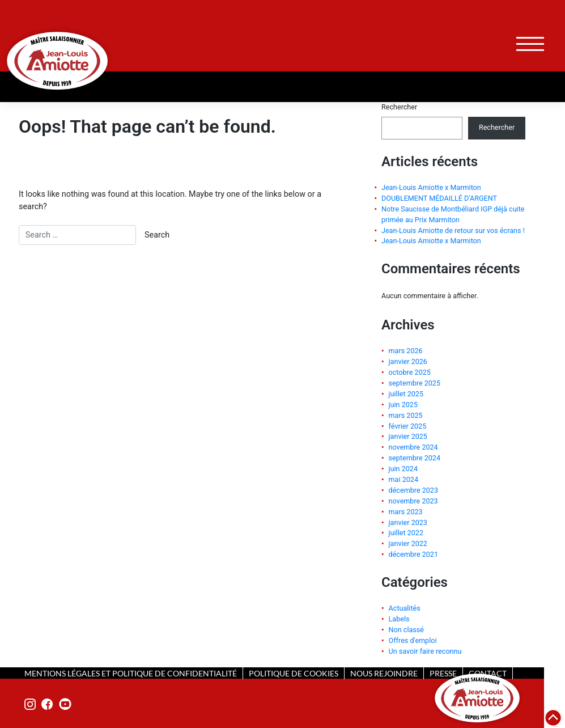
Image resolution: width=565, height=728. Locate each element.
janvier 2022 (408, 543)
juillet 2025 (406, 394)
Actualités (405, 608)
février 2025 (408, 426)
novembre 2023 (413, 501)
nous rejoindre (384, 673)
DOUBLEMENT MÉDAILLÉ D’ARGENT (439, 198)
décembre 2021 (413, 554)
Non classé (406, 630)
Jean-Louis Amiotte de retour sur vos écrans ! (453, 230)
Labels (399, 619)
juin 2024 (403, 469)
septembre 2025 (415, 383)
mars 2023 (406, 512)
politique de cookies (294, 673)
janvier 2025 (408, 436)
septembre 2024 (415, 458)
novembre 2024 (413, 447)
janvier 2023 (408, 522)
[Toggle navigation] (530, 44)
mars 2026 (406, 351)
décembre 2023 (413, 490)
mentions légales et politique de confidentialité (131, 673)
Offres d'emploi (413, 640)
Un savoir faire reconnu (425, 651)
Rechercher (399, 107)
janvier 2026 (408, 361)
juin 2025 (403, 405)
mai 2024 (403, 479)
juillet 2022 (406, 533)
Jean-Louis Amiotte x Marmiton (431, 187)
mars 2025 (406, 415)
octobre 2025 (410, 372)
